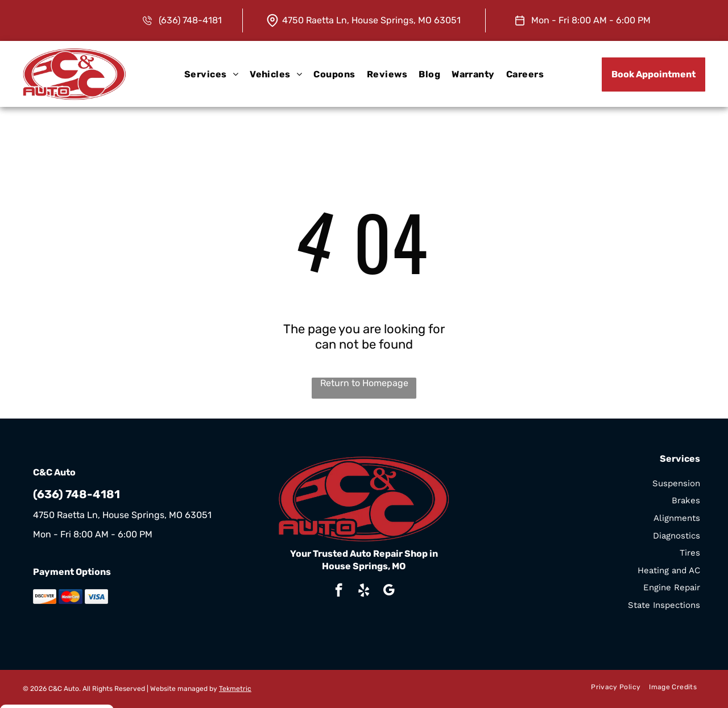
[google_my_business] (389, 591)
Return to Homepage (364, 383)
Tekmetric (235, 689)
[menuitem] (211, 74)
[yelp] (364, 591)
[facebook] (339, 591)
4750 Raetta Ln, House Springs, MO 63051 (371, 20)
